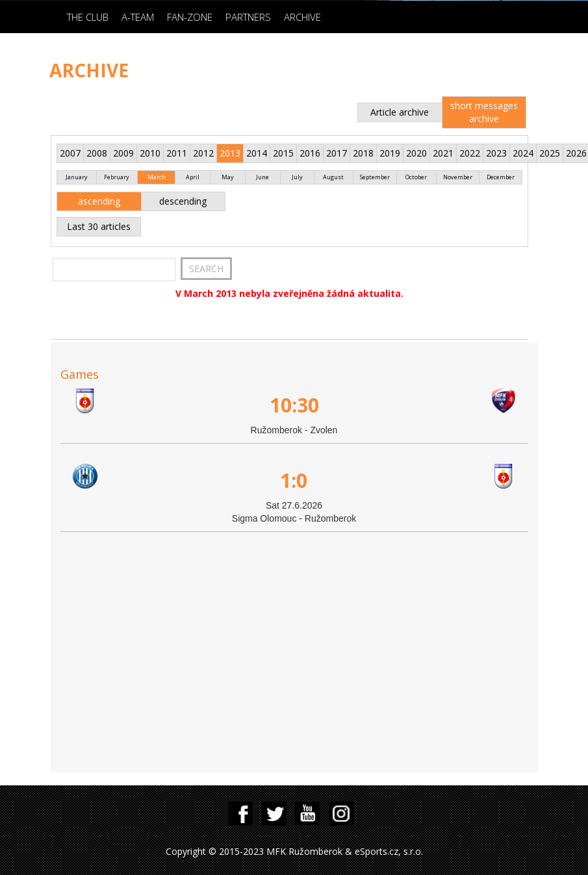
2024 (523, 153)
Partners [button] (248, 17)
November (458, 177)
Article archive (400, 112)
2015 (283, 153)
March (157, 177)
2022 (470, 153)
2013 (230, 153)
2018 (363, 153)
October (416, 177)
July (297, 177)
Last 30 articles (99, 226)
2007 (70, 153)
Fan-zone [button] (190, 17)
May (228, 177)
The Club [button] (88, 17)
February (117, 177)
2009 (123, 153)
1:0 (294, 480)
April (193, 177)
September (375, 177)
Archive (302, 17)
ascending (99, 201)
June (262, 177)
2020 (416, 153)
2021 (443, 153)
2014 (257, 153)
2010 (150, 153)
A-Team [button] (138, 17)
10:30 (294, 405)
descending (183, 201)
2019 (390, 153)
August (333, 177)
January (77, 177)
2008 (97, 153)
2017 (337, 153)
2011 (177, 153)
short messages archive (484, 112)
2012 (203, 153)
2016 (310, 153)
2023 (496, 153)
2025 (550, 153)
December (501, 177)
